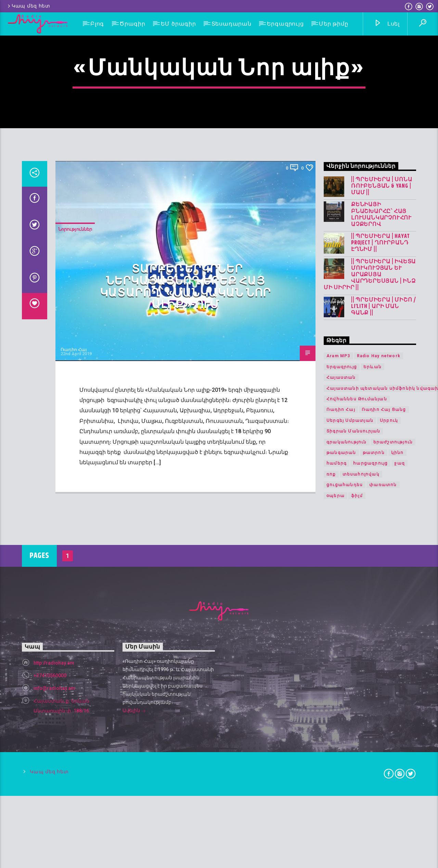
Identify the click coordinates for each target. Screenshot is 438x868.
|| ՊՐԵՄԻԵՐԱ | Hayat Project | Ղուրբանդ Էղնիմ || (381, 495)
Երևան (372, 619)
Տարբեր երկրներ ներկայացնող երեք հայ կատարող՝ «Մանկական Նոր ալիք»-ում (185, 539)
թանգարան (341, 705)
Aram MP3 (338, 608)
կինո (397, 705)
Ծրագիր (132, 24)
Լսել (387, 24)
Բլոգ (97, 24)
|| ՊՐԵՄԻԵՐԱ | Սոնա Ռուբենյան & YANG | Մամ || (382, 439)
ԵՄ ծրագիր (178, 24)
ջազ (400, 716)
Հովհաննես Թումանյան (357, 651)
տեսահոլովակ (361, 726)
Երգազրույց (285, 24)
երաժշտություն (393, 694)
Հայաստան (341, 630)
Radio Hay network (379, 608)
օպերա (336, 748)
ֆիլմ (357, 748)
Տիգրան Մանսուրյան (353, 683)
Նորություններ (75, 482)
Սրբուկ (389, 673)
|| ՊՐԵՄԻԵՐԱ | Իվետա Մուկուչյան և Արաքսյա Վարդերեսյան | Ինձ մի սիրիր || (370, 527)
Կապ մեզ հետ (28, 6)
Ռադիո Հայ (74, 602)
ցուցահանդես (345, 737)
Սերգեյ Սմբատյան (350, 673)
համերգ (337, 716)
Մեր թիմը (333, 24)
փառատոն (383, 737)
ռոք (331, 726)
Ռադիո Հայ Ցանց (384, 662)
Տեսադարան (231, 24)
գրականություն (347, 694)
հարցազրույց (370, 716)
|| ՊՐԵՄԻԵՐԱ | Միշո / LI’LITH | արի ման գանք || (384, 559)
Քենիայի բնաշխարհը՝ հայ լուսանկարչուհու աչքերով (381, 467)
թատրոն (374, 705)
